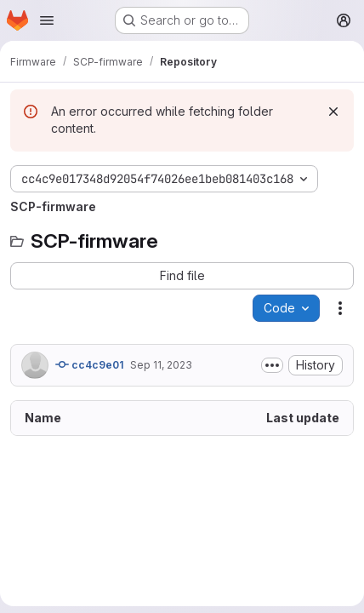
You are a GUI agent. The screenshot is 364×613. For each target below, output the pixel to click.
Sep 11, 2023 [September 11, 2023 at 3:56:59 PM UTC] (161, 365)
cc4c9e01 (89, 364)
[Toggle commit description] (272, 365)
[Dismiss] (333, 112)
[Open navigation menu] (47, 20)
